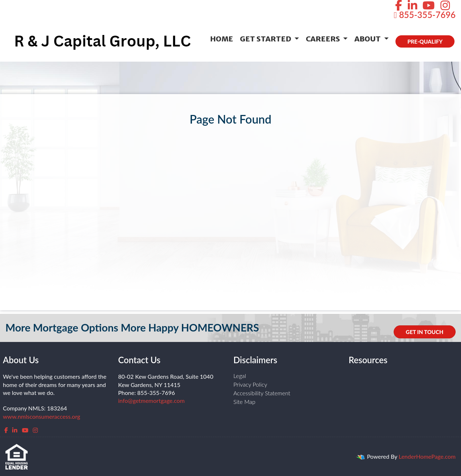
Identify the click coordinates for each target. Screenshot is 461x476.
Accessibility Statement (262, 393)
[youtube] (25, 430)
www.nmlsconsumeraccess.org (42, 416)
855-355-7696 (425, 15)
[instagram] (35, 430)
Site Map (244, 402)
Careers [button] (324, 39)
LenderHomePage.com (427, 456)
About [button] (368, 39)
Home (221, 39)
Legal (240, 376)
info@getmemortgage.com (151, 401)
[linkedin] (15, 430)
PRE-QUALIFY (425, 41)
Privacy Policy (250, 384)
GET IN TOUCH (425, 332)
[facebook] (6, 430)
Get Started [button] (266, 39)
